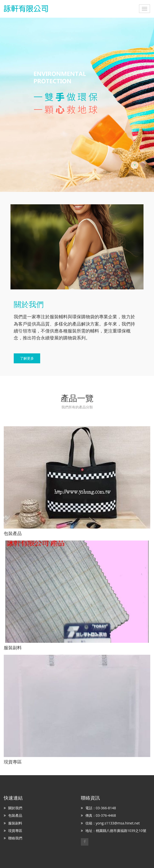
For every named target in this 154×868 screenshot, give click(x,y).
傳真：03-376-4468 (101, 815)
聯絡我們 (15, 838)
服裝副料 (15, 823)
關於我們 (15, 808)
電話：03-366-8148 (101, 808)
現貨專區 (15, 831)
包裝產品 (15, 815)
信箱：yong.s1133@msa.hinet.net (113, 823)
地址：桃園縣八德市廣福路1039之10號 (116, 831)
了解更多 (27, 358)
